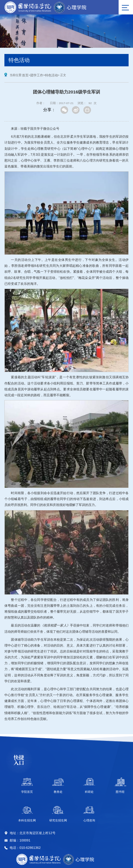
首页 (25, 75)
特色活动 (51, 75)
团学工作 (37, 75)
